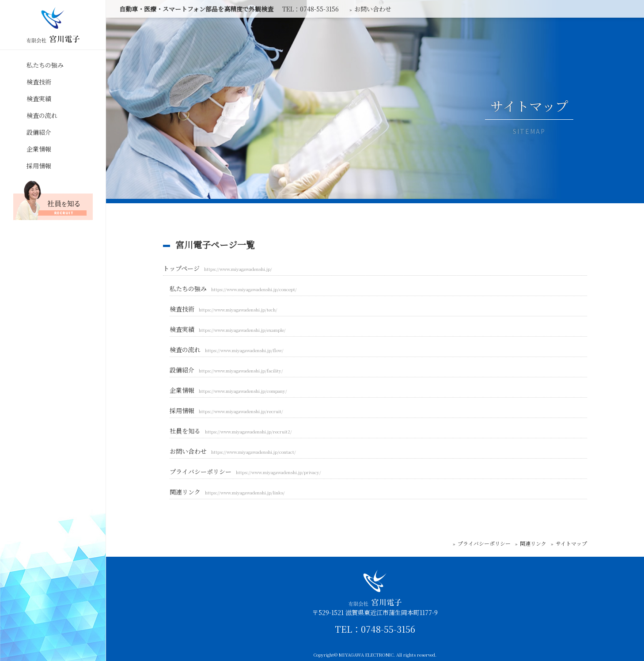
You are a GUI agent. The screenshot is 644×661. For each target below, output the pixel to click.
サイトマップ (571, 543)
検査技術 (39, 82)
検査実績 (39, 99)
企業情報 (39, 149)
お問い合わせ (233, 451)
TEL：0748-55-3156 (375, 629)
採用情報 (39, 166)
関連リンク (227, 492)
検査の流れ (42, 115)
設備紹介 (39, 132)
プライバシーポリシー (245, 471)
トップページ (218, 268)
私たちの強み (45, 65)
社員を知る (231, 431)
